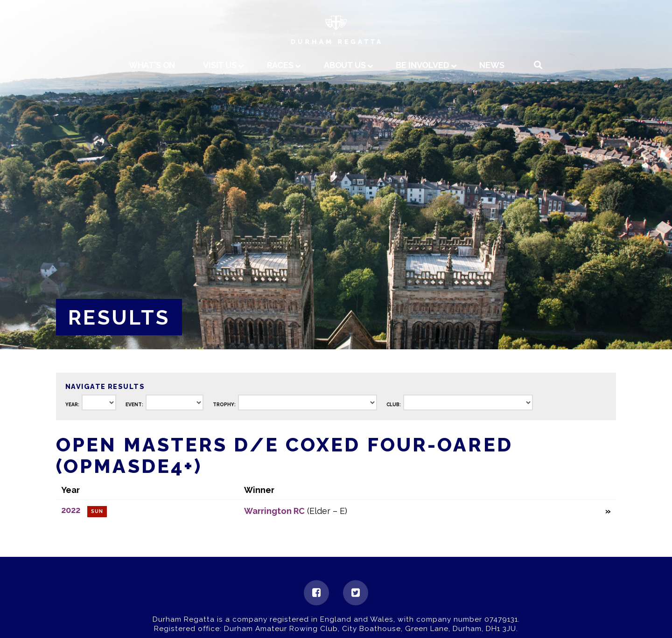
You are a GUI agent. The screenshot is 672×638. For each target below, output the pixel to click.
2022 (71, 510)
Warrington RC (274, 511)
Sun (97, 511)
